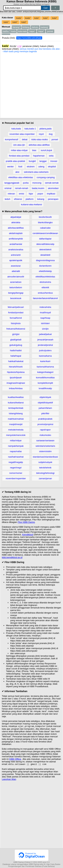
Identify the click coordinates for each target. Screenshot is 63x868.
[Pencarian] (22, 8)
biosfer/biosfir (45, 217)
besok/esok (16, 298)
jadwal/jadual (45, 334)
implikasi (51, 194)
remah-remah (22, 188)
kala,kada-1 (30, 129)
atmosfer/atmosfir (16, 277)
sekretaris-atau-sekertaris (36, 172)
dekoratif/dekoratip (45, 244)
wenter (10, 167)
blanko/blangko (45, 222)
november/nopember (16, 478)
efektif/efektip (45, 271)
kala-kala (22, 31)
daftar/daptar (45, 239)
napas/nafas (16, 451)
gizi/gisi (16, 334)
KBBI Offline (15, 759)
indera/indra (45, 307)
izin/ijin (45, 329)
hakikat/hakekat (16, 361)
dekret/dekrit (45, 250)
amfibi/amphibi (16, 239)
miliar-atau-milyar (19, 150)
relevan (11, 194)
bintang (26, 27)
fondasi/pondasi (16, 313)
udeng (41, 167)
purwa (50, 31)
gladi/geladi (16, 340)
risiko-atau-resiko (40, 139)
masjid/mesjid (16, 424)
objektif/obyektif (45, 403)
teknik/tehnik (45, 468)
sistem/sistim (45, 451)
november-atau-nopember (22, 134)
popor (40, 194)
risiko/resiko (45, 435)
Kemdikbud (28, 534)
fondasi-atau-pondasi (19, 156)
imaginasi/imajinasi (16, 383)
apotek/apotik (16, 260)
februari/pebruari (16, 307)
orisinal (8, 188)
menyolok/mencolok (16, 435)
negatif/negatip (16, 462)
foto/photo (16, 323)
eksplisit (52, 167)
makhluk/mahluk (16, 419)
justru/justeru (45, 350)
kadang (45, 27)
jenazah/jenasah (45, 340)
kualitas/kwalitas (16, 397)
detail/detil (45, 255)
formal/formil (16, 318)
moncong (37, 183)
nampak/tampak (16, 446)
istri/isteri (45, 323)
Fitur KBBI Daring (26, 522)
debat (25, 139)
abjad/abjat (16, 217)
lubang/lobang (16, 413)
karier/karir (45, 361)
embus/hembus (45, 293)
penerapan (53, 199)
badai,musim (38, 188)
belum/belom (16, 287)
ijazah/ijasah (16, 378)
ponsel (55, 139)
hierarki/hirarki (16, 367)
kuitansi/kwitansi (16, 403)
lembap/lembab (16, 408)
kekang (41, 199)
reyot (41, 134)
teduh (7, 199)
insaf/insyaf (45, 313)
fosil (20, 167)
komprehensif (12, 139)
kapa (32, 31)
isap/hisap (45, 318)
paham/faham (45, 408)
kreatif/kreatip (45, 388)
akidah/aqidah (16, 233)
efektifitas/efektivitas (45, 277)
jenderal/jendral (45, 345)
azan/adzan (16, 282)
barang (16, 27)
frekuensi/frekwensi (16, 329)
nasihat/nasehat (16, 457)
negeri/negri (16, 468)
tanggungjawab (12, 183)
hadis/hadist (16, 350)
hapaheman (39, 156)
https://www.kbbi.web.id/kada (29, 38)
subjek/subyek (45, 462)
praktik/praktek (45, 419)
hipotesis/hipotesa (16, 372)
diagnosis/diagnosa (45, 260)
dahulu (35, 27)
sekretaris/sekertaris (45, 446)
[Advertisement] (32, 84)
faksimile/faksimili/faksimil (45, 298)
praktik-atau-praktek (16, 161)
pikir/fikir (45, 413)
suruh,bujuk (46, 150)
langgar (43, 161)
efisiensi (18, 199)
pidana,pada (46, 129)
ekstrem (31, 167)
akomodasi (53, 188)
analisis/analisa (16, 250)
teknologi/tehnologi (45, 473)
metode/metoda (16, 430)
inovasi (54, 161)
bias (34, 150)
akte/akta (16, 222)
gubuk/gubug (16, 345)
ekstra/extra (45, 282)
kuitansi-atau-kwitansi (31, 204)
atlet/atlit (16, 271)
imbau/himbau (16, 388)
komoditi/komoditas (45, 378)
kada (19, 18)
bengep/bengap (16, 293)
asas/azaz (16, 266)
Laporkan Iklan (9, 780)
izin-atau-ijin (19, 145)
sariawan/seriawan (45, 441)
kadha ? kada (9, 31)
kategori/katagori (45, 372)
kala (37, 18)
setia (51, 156)
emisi (22, 194)
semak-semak (52, 183)
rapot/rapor (45, 430)
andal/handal (16, 244)
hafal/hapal (16, 356)
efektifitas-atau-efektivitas (21, 177)
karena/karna (45, 356)
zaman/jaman (45, 478)
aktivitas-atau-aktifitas (39, 145)
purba (26, 183)
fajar (31, 194)
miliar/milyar (16, 441)
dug (51, 134)
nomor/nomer (16, 473)
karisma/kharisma (45, 367)
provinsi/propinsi (45, 424)
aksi (17, 172)
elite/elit (45, 287)
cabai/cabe (45, 228)
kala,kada (16, 129)
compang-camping (46, 177)
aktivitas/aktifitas (16, 228)
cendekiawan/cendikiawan (45, 233)
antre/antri (16, 255)
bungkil (32, 161)
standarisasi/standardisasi (45, 457)
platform (29, 199)
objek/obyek (45, 397)
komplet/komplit (45, 383)
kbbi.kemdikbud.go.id (12, 557)
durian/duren (45, 266)
